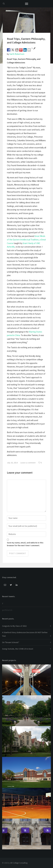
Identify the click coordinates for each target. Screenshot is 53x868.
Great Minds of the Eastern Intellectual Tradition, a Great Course (26, 240)
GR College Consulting (19, 863)
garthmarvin (7, 610)
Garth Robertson (17, 54)
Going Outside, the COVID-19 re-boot (18, 649)
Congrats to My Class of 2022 (14, 626)
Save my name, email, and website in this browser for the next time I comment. (25, 544)
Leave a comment (28, 463)
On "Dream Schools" (11, 642)
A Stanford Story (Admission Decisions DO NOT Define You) (25, 634)
